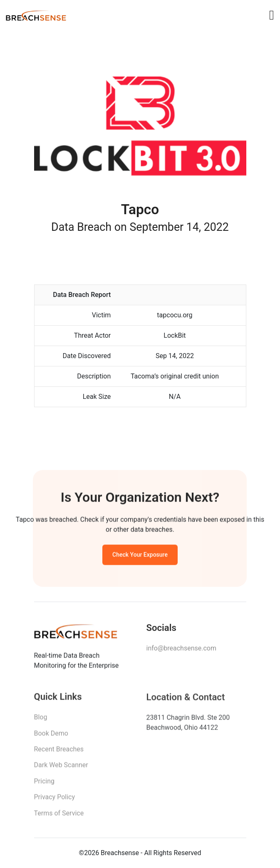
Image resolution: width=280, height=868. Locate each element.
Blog (41, 720)
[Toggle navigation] (272, 15)
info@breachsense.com (181, 651)
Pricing (45, 784)
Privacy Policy (55, 800)
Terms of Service (59, 816)
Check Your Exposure (140, 556)
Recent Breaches (59, 752)
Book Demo (51, 736)
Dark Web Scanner (61, 768)
